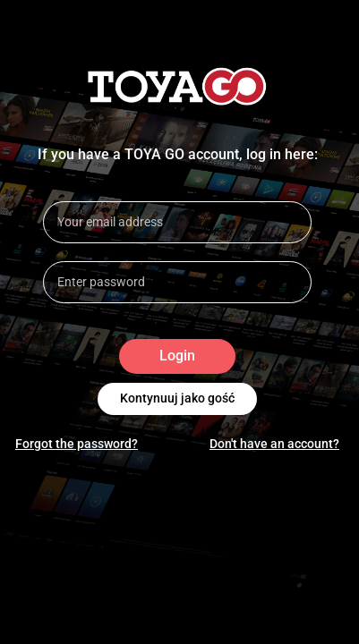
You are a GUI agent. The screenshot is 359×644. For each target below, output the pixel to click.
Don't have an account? (274, 444)
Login (177, 356)
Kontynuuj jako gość (177, 399)
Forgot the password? (77, 444)
